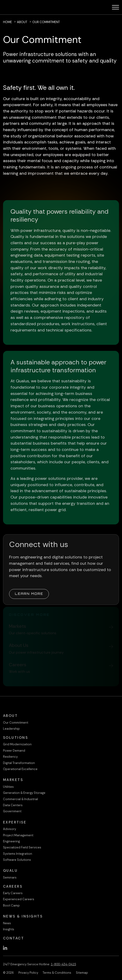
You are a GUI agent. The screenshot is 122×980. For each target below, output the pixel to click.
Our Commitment (16, 723)
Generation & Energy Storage (24, 793)
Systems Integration (18, 854)
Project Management (18, 835)
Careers (13, 886)
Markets (13, 780)
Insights (9, 929)
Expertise (15, 822)
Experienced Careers (19, 899)
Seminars (10, 877)
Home (7, 22)
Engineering (11, 841)
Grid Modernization (17, 744)
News (7, 923)
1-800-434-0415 (63, 964)
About (22, 22)
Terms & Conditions (57, 973)
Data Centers (13, 805)
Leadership (11, 729)
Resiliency (10, 757)
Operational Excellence (20, 769)
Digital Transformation (19, 763)
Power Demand (14, 751)
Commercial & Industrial (20, 799)
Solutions (16, 738)
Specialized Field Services (22, 847)
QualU (10, 871)
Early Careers (13, 893)
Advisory (10, 829)
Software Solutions (17, 860)
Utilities (8, 787)
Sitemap (82, 973)
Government (12, 811)
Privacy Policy (28, 973)
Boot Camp (11, 905)
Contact (14, 938)
